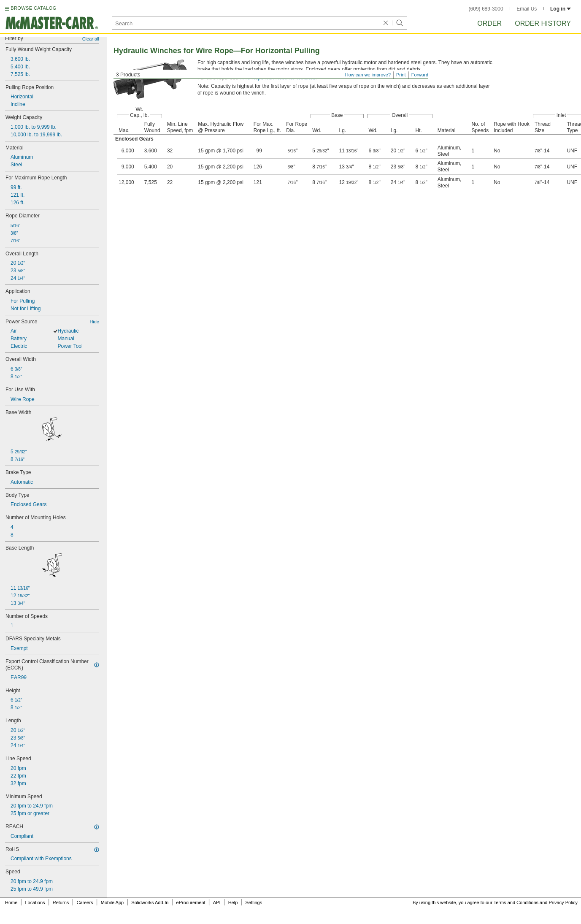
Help (233, 902)
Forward (420, 75)
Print (401, 75)
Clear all (91, 39)
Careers (85, 902)
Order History (543, 23)
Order (489, 23)
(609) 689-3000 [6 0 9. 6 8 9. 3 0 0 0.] (486, 9)
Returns (61, 902)
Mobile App (112, 902)
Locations (35, 902)
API (217, 902)
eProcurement (191, 902)
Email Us (527, 9)
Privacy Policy (563, 902)
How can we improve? (368, 75)
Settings (254, 902)
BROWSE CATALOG (33, 8)
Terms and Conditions (516, 902)
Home (11, 902)
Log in (561, 9)
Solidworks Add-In (150, 902)
